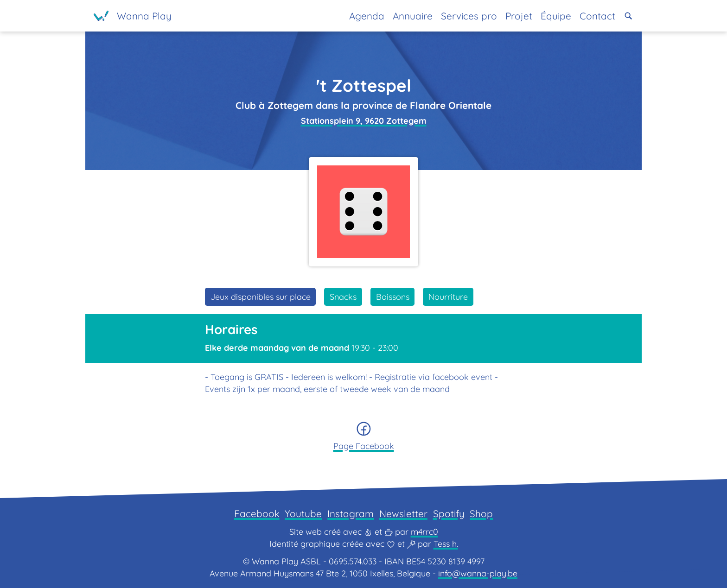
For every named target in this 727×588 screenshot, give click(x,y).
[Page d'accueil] (133, 16)
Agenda (367, 16)
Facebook (257, 513)
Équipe (556, 16)
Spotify (449, 513)
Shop (481, 513)
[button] (628, 16)
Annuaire (413, 16)
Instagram (351, 513)
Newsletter (403, 513)
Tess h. (446, 544)
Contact (597, 16)
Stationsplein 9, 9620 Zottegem (364, 121)
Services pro (469, 16)
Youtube (303, 513)
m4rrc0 (424, 532)
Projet (519, 16)
